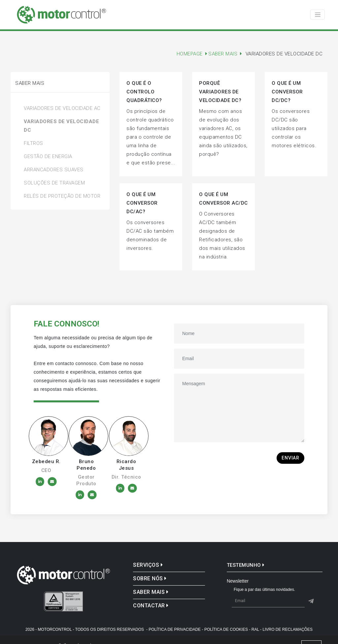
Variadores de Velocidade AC (62, 108)
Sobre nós (150, 578)
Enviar (290, 458)
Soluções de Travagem (54, 183)
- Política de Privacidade (173, 629)
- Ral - (255, 629)
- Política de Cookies (225, 629)
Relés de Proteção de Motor (62, 196)
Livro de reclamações (288, 629)
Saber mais (151, 592)
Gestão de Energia (48, 156)
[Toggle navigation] (318, 15)
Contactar (151, 606)
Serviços (148, 565)
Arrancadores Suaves (54, 170)
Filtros (34, 143)
